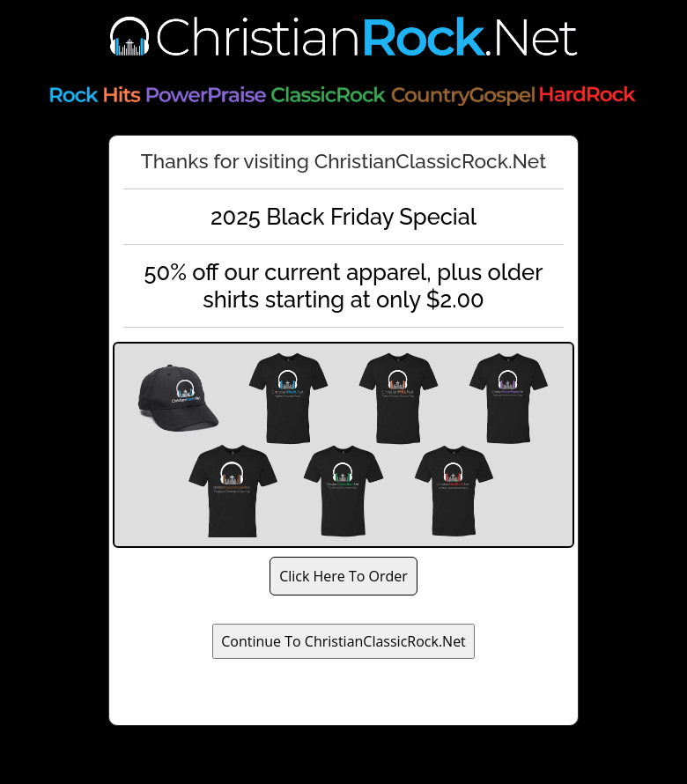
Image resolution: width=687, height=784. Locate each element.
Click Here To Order (343, 576)
